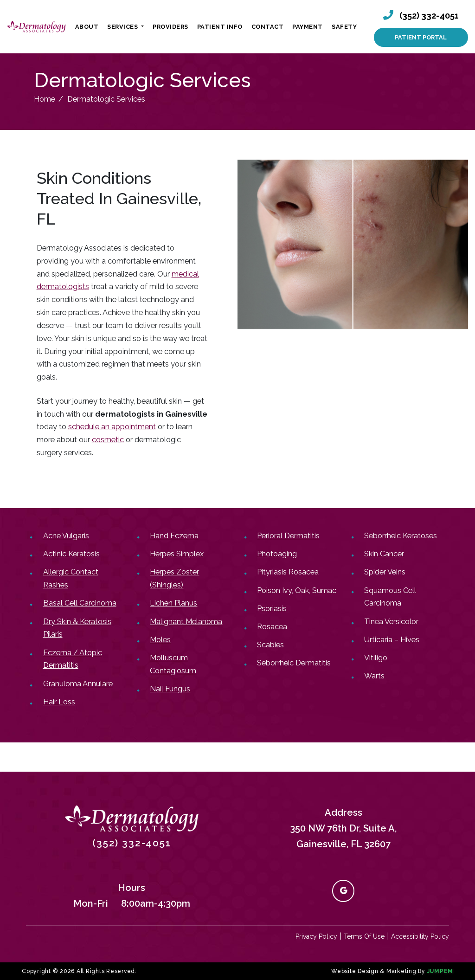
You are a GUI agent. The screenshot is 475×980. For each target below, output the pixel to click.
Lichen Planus (173, 603)
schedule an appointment (112, 427)
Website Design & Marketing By (378, 971)
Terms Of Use (364, 936)
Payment (308, 27)
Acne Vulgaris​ (66, 536)
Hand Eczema (174, 536)
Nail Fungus (170, 689)
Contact (268, 27)
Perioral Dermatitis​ (288, 536)
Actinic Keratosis (71, 554)
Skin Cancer (384, 554)
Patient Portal (421, 37)
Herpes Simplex (177, 554)
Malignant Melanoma (186, 622)
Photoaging (277, 554)
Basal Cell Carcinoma (80, 603)
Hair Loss (59, 702)
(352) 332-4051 (429, 16)
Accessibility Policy (420, 936)
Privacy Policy (316, 936)
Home (45, 99)
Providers (170, 27)
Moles (160, 640)
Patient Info (220, 27)
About (87, 27)
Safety (344, 27)
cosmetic (108, 440)
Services (123, 27)
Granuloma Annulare (78, 684)
